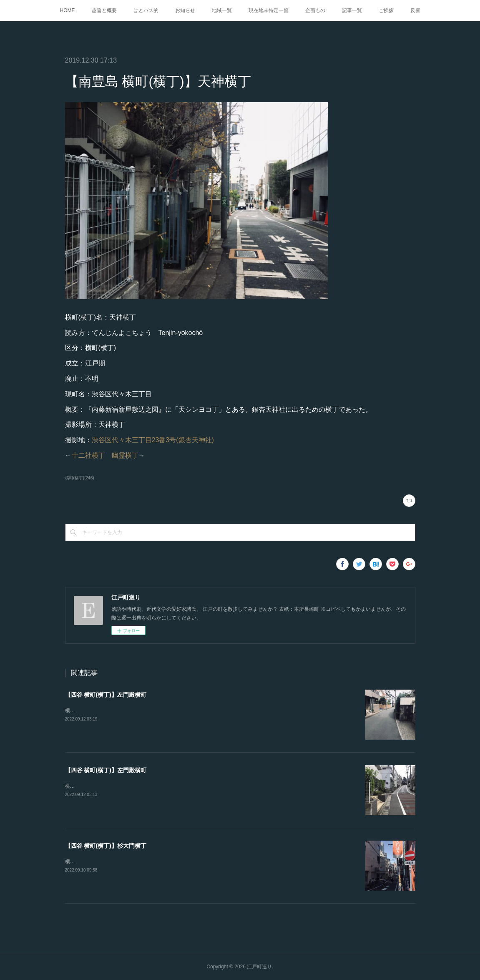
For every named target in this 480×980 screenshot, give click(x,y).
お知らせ (185, 10)
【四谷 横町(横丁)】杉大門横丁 (106, 846)
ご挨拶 (386, 10)
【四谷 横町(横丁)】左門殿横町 (106, 695)
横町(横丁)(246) (80, 478)
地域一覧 (222, 10)
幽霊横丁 (125, 455)
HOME (68, 10)
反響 (415, 10)
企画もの (315, 10)
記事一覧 (352, 10)
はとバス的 (146, 10)
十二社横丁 (88, 455)
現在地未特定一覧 (269, 10)
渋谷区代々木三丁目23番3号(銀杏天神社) (153, 440)
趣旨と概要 (104, 10)
